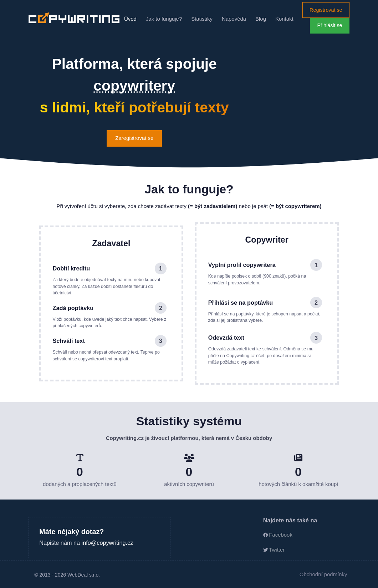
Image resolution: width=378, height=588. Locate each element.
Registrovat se (326, 10)
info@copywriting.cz (108, 543)
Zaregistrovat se (134, 138)
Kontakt (284, 19)
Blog (261, 19)
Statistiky (202, 19)
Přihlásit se (330, 25)
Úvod (130, 19)
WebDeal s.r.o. (84, 575)
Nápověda (234, 19)
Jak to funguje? (164, 19)
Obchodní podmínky (323, 574)
